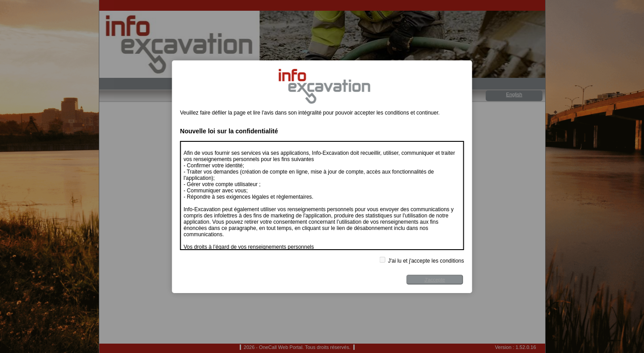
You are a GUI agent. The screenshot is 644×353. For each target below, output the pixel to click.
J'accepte (435, 280)
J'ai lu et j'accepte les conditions (422, 260)
